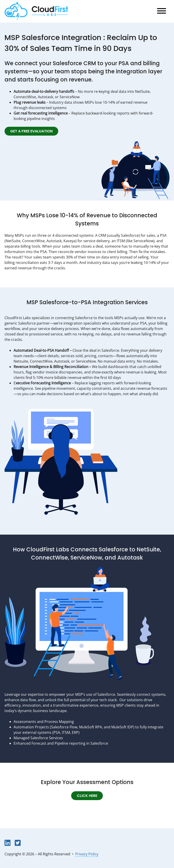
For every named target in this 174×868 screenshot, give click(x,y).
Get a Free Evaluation (31, 132)
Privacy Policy (87, 854)
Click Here (87, 796)
